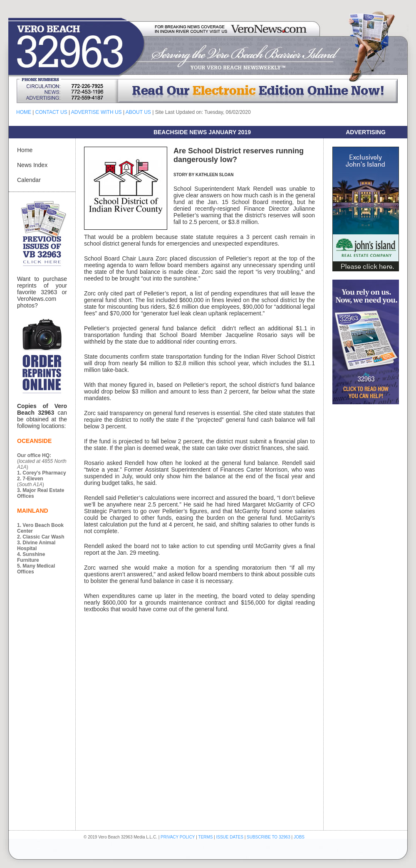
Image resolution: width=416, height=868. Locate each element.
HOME (24, 112)
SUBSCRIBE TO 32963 (269, 837)
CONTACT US (51, 112)
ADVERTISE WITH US (97, 112)
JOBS (299, 837)
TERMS (205, 837)
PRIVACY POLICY (178, 837)
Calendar (29, 180)
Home (25, 150)
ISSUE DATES (230, 837)
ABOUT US (138, 112)
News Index (32, 165)
